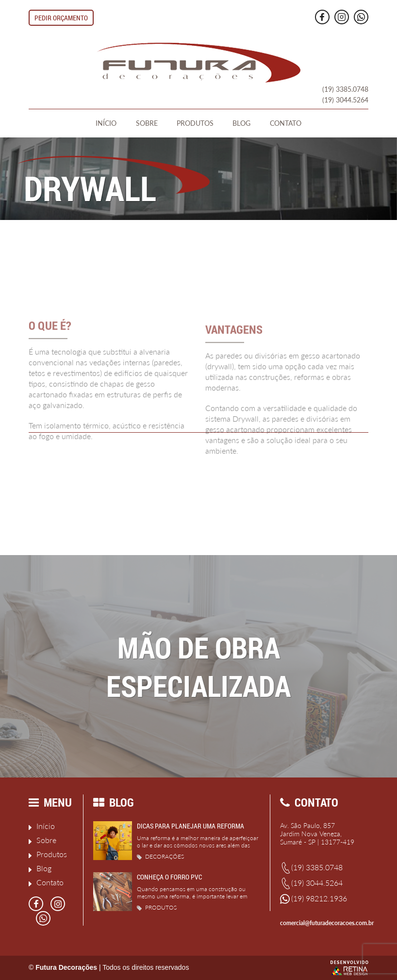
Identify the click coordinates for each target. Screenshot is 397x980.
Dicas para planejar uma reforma (190, 826)
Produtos (195, 123)
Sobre (147, 123)
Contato (286, 123)
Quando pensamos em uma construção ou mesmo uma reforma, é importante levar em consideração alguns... (192, 896)
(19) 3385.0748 (345, 89)
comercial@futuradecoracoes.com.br (324, 923)
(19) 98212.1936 (314, 899)
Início (106, 123)
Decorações (160, 856)
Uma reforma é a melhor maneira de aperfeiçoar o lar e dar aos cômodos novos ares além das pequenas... (198, 845)
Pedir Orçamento (61, 18)
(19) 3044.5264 (345, 100)
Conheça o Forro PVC (169, 877)
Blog (241, 123)
